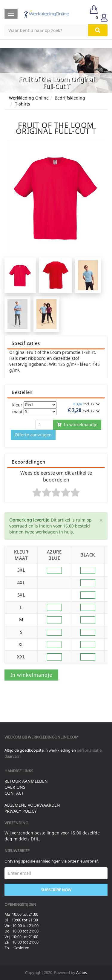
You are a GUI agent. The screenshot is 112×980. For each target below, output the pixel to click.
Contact (14, 793)
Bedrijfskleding (70, 98)
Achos (82, 973)
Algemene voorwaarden (32, 805)
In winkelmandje (77, 425)
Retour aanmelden (26, 781)
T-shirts (23, 104)
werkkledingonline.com (53, 737)
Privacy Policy (21, 811)
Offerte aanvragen (33, 435)
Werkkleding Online (29, 98)
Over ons (15, 787)
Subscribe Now (56, 890)
